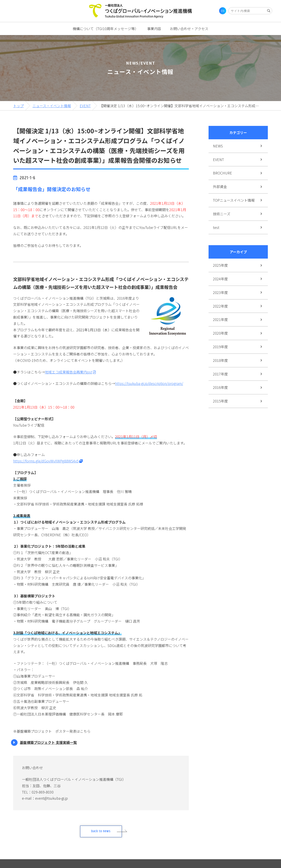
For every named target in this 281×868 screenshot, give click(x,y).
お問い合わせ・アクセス (189, 29)
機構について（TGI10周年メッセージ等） (105, 29)
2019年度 (220, 347)
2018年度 (220, 360)
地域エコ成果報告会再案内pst (68, 372)
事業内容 (154, 29)
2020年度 (220, 333)
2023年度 (220, 292)
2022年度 (220, 306)
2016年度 (220, 387)
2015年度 (220, 401)
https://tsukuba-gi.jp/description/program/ (149, 383)
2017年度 (220, 374)
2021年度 (220, 319)
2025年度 (220, 265)
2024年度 (220, 279)
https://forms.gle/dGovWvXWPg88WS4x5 (46, 461)
